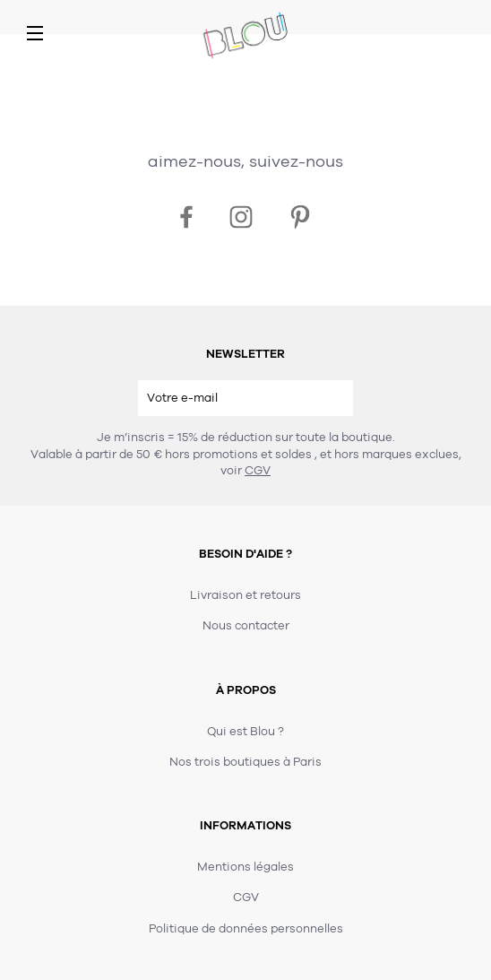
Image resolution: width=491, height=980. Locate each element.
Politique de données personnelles (246, 929)
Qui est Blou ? (245, 732)
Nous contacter (246, 626)
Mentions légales (245, 867)
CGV (258, 471)
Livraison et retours (245, 595)
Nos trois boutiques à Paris (245, 762)
